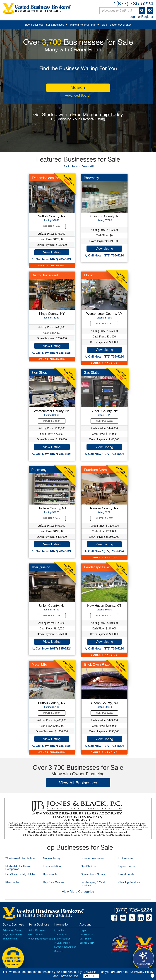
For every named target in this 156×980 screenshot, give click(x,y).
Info (93, 25)
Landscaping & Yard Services (93, 884)
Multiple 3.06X (104, 421)
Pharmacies (12, 882)
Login (133, 17)
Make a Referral (79, 25)
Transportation (52, 866)
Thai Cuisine (41, 567)
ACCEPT (91, 976)
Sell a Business (55, 25)
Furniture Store (95, 470)
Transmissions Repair (48, 178)
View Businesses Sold (41, 939)
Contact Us (60, 934)
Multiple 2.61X (52, 518)
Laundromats (126, 874)
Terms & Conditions (65, 947)
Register (147, 17)
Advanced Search (78, 95)
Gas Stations (89, 866)
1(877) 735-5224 (133, 3)
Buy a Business (34, 25)
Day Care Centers (54, 882)
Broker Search (62, 939)
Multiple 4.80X (104, 518)
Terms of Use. (69, 976)
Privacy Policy (62, 943)
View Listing (52, 252)
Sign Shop (39, 372)
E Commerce (126, 858)
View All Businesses (78, 783)
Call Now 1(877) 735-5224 (52, 259)
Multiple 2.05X (104, 324)
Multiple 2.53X (52, 421)
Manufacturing (51, 858)
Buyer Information (13, 934)
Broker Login (87, 943)
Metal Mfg (39, 664)
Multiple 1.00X (52, 226)
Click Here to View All (78, 166)
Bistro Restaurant (45, 275)
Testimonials (10, 939)
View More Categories (78, 892)
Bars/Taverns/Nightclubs (20, 874)
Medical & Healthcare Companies (18, 868)
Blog (104, 25)
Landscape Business (100, 567)
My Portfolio (86, 934)
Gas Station (93, 372)
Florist (89, 275)
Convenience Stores (93, 874)
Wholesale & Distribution (20, 858)
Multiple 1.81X (104, 713)
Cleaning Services (129, 882)
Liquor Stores (127, 866)
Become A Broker (120, 25)
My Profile (85, 939)
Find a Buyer (36, 934)
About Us (59, 930)
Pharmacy (91, 178)
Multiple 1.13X (52, 616)
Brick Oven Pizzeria (99, 664)
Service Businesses (93, 858)
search (78, 87)
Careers (58, 951)
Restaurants (50, 874)
